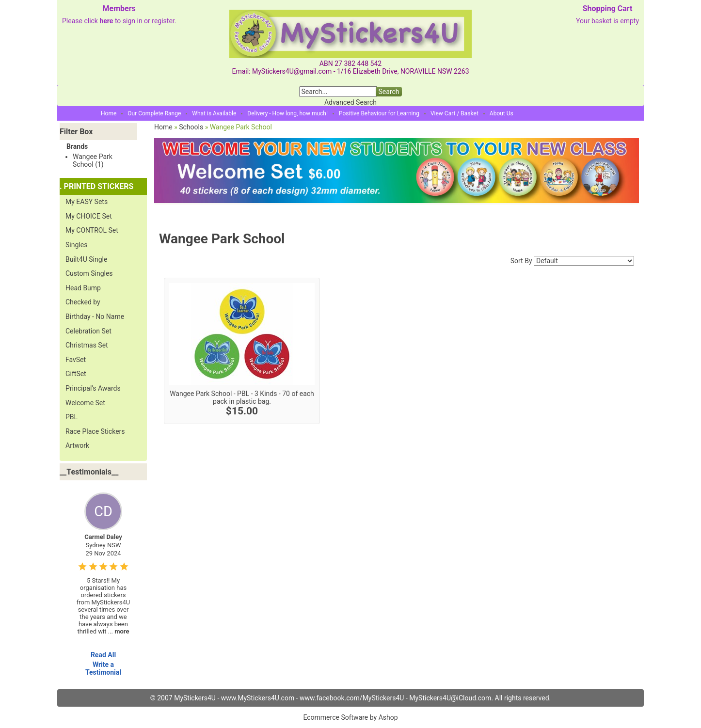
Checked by (83, 302)
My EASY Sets (87, 202)
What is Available (214, 113)
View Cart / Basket (454, 113)
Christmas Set (87, 345)
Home (109, 113)
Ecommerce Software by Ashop (350, 717)
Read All (103, 655)
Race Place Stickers (95, 431)
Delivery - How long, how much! (287, 113)
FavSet (76, 360)
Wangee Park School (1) (93, 160)
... (119, 631)
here (106, 21)
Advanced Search (350, 102)
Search (389, 92)
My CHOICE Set (89, 216)
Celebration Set (88, 331)
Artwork (77, 445)
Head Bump (83, 288)
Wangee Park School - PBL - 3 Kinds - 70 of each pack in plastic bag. (242, 397)
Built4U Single (86, 259)
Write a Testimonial (103, 668)
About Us (502, 113)
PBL (72, 417)
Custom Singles (89, 273)
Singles (76, 245)
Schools (191, 127)
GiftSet (76, 374)
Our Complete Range (154, 113)
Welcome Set (85, 403)
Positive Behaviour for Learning (379, 113)
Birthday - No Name (95, 317)
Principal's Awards (93, 388)
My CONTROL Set (92, 230)
